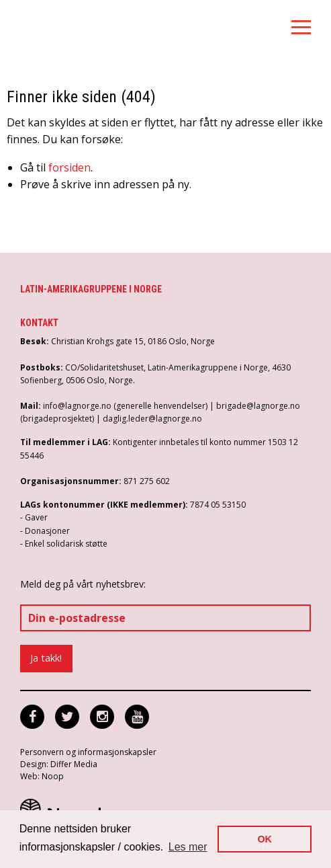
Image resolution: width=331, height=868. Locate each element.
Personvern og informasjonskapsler (88, 752)
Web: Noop (42, 776)
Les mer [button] (188, 847)
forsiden (69, 167)
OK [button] (265, 839)
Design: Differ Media (59, 764)
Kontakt (39, 323)
